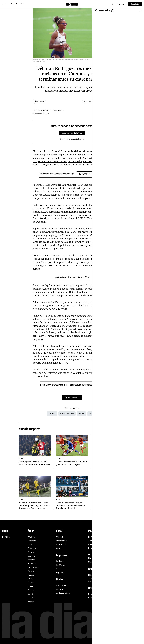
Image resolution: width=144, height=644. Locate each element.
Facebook (131, 556)
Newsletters (132, 537)
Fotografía (93, 554)
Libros (30, 579)
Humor (91, 558)
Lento (59, 569)
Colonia (60, 537)
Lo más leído (94, 537)
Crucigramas (94, 562)
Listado (92, 575)
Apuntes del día (95, 541)
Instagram (131, 552)
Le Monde (61, 565)
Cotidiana (32, 548)
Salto (59, 548)
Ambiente (32, 537)
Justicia (31, 575)
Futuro (31, 571)
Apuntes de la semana (98, 544)
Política (31, 590)
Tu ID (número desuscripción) (96, 580)
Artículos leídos (63, 593)
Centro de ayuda (134, 573)
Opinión (31, 586)
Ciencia (31, 544)
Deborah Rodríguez (67, 414)
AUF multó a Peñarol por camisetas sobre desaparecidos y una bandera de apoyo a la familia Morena (35, 506)
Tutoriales (131, 576)
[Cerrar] (108, 126)
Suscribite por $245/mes (72, 133)
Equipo (91, 598)
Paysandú (61, 544)
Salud (30, 594)
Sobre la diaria (95, 594)
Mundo (31, 583)
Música (60, 589)
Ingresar (121, 4)
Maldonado (62, 541)
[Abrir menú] (4, 4)
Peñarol (81, 414)
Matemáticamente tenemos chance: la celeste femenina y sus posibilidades (108, 464)
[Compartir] (89, 101)
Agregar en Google (88, 174)
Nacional (92, 414)
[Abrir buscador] (112, 4)
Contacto (131, 588)
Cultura (31, 552)
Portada (6, 537)
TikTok (129, 560)
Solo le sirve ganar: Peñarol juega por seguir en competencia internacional (108, 506)
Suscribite (135, 4)
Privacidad (131, 584)
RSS (128, 541)
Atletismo (24, 4)
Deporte (15, 4)
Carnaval (32, 541)
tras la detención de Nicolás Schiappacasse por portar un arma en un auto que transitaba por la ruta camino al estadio (70, 161)
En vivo (91, 548)
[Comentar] (105, 101)
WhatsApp (131, 548)
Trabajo (31, 598)
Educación (32, 564)
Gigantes (60, 573)
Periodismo (61, 585)
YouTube (130, 544)
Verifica (31, 602)
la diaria (60, 561)
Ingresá (81, 139)
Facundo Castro (39, 110)
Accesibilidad (132, 580)
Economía (32, 560)
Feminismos (33, 567)
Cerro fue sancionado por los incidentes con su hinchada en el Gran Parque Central (71, 506)
